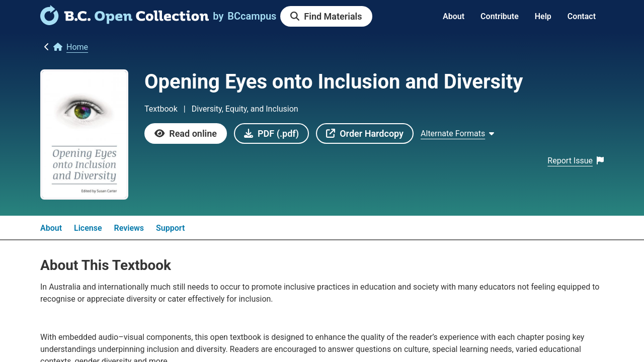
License (88, 228)
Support (170, 228)
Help (543, 16)
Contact (582, 16)
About (454, 16)
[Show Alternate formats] (457, 134)
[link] (125, 22)
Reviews (129, 228)
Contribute (500, 16)
